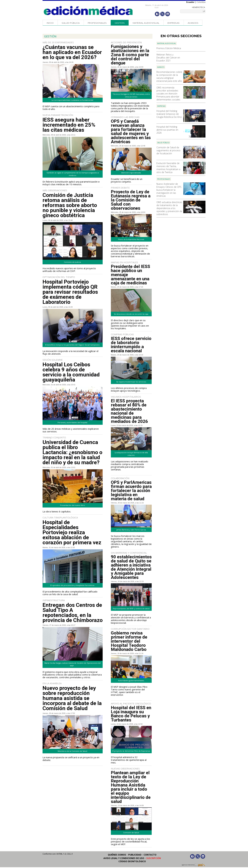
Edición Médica (88, 11)
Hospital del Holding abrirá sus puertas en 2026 (167, 130)
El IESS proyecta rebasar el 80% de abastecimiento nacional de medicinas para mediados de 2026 (129, 411)
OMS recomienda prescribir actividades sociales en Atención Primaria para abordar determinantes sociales (168, 94)
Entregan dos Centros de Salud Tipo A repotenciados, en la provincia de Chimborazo (73, 613)
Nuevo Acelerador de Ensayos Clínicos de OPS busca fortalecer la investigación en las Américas (169, 190)
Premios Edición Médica (169, 48)
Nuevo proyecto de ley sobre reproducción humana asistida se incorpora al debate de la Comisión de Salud (72, 698)
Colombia (201, 2)
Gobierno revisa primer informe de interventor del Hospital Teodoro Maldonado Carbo (129, 641)
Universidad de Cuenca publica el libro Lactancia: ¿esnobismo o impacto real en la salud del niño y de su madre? (72, 452)
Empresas (174, 23)
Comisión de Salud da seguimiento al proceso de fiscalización (168, 150)
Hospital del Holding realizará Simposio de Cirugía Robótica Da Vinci (169, 114)
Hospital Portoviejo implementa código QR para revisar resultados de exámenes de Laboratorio (70, 292)
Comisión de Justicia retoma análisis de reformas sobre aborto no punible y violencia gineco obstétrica (70, 205)
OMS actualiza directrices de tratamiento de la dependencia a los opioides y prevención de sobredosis (169, 208)
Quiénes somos (117, 855)
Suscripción (154, 858)
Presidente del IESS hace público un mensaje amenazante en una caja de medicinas (130, 275)
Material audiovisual (146, 23)
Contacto (150, 855)
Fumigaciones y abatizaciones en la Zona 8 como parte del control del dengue (130, 55)
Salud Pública (71, 23)
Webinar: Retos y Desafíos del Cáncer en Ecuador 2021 (168, 58)
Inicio (50, 23)
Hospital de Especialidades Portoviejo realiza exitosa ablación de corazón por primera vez (72, 532)
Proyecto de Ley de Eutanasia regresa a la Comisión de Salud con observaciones (131, 200)
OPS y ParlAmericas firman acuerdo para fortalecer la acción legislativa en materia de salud (131, 491)
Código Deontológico (132, 861)
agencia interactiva (194, 865)
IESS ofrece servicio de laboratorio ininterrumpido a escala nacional (131, 345)
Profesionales (97, 23)
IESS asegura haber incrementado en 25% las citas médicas (69, 125)
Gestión (120, 23)
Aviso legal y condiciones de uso (124, 858)
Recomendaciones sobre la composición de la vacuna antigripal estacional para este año (169, 76)
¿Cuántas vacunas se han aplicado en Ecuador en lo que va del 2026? (72, 52)
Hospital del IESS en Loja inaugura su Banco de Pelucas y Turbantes (131, 714)
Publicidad (135, 855)
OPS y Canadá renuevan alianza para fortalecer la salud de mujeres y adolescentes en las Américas (131, 132)
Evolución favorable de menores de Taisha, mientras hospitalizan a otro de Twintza (168, 168)
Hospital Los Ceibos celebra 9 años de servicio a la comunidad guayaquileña (71, 372)
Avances (193, 23)
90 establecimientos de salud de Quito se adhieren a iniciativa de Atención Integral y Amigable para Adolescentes (131, 567)
